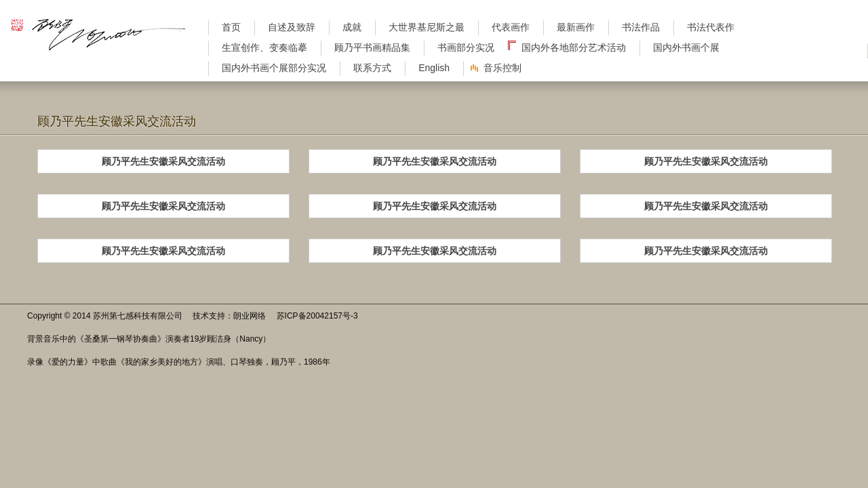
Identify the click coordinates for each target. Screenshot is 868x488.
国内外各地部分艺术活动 (574, 47)
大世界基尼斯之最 (427, 27)
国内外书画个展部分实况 (274, 68)
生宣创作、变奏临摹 (264, 47)
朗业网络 (250, 316)
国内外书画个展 (686, 47)
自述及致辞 (292, 27)
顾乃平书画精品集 (372, 47)
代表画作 (511, 27)
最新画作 (576, 27)
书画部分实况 (466, 47)
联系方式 (372, 68)
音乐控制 (502, 68)
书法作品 (641, 27)
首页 (231, 27)
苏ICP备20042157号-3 (317, 316)
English (434, 68)
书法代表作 (711, 27)
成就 (352, 27)
